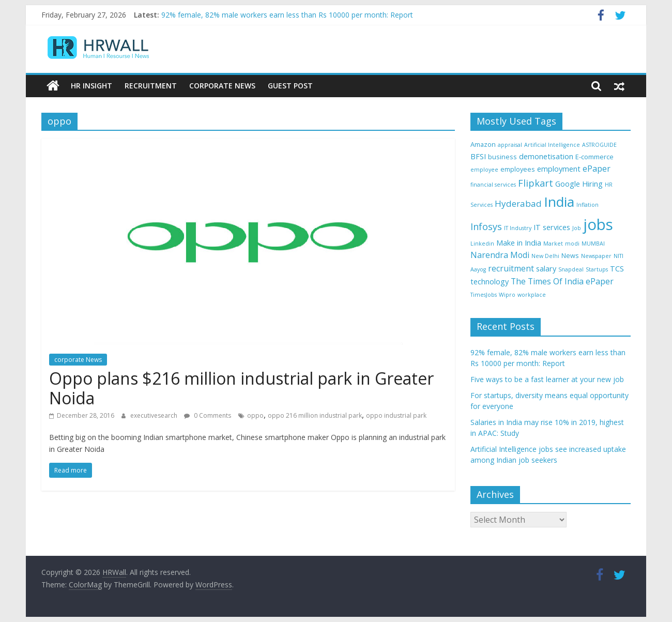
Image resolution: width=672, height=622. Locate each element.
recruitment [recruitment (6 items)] (511, 268)
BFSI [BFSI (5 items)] (478, 156)
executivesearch (155, 415)
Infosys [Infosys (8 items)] (486, 226)
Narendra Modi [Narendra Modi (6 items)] (500, 255)
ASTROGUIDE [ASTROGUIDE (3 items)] (599, 145)
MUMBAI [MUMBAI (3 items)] (593, 244)
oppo (255, 415)
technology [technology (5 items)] (490, 282)
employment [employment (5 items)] (559, 169)
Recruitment (151, 86)
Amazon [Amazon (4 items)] (483, 144)
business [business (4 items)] (502, 157)
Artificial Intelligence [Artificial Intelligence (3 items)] (552, 145)
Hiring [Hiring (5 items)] (592, 184)
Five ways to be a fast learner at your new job (547, 379)
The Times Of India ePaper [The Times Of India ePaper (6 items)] (562, 281)
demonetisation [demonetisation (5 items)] (546, 156)
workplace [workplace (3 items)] (532, 295)
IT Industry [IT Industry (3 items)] (518, 228)
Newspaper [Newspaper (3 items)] (596, 256)
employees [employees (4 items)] (518, 169)
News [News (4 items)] (570, 255)
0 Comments (208, 415)
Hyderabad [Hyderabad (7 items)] (518, 203)
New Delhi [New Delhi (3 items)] (545, 256)
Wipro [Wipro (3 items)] (507, 295)
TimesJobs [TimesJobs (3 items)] (484, 295)
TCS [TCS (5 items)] (617, 269)
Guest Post (290, 86)
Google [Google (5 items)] (568, 184)
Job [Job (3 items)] (577, 228)
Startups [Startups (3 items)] (597, 269)
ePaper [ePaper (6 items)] (597, 169)
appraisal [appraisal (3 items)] (510, 145)
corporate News (78, 360)
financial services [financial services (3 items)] (493, 185)
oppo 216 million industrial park (315, 415)
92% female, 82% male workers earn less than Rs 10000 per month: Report (287, 15)
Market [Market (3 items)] (553, 244)
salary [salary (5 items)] (546, 269)
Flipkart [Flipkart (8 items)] (536, 183)
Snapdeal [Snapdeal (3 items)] (571, 269)
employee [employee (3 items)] (484, 170)
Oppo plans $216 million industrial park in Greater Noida (241, 388)
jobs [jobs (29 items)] (598, 224)
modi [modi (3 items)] (572, 244)
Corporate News (222, 86)
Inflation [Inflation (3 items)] (587, 205)
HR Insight (91, 86)
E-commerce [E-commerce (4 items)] (594, 157)
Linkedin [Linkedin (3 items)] (482, 244)
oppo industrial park (396, 415)
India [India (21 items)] (559, 202)
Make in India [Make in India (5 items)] (519, 243)
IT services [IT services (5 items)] (552, 227)
